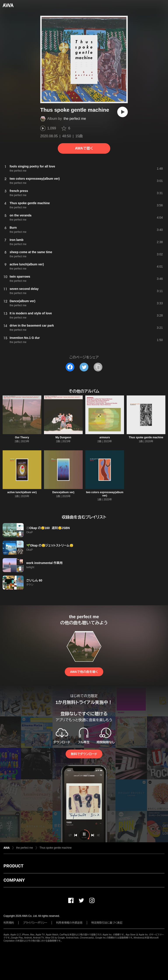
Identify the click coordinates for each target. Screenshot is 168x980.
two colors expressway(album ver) (105, 494)
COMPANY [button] (14, 880)
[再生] (122, 112)
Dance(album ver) (63, 492)
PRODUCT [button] (13, 866)
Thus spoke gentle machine (146, 437)
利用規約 (9, 923)
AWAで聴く (84, 148)
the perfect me (75, 119)
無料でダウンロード (84, 754)
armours (105, 437)
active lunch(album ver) (22, 492)
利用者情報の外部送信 (69, 923)
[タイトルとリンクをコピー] (98, 367)
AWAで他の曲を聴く (84, 672)
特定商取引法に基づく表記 (107, 923)
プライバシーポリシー (35, 923)
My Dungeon (63, 437)
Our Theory (22, 437)
